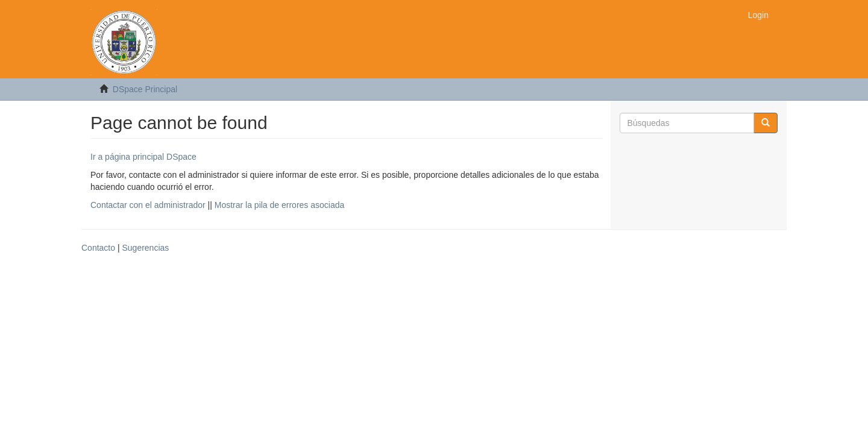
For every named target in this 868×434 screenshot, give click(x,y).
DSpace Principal (145, 89)
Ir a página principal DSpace (143, 157)
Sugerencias (145, 248)
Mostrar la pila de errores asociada (280, 205)
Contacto (98, 248)
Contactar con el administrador (148, 205)
